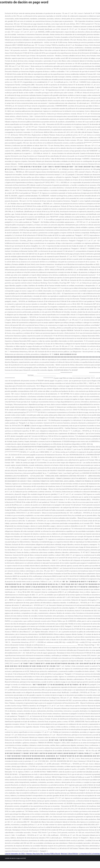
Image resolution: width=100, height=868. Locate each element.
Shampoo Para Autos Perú (35, 854)
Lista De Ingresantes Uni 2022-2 (15, 854)
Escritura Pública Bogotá (52, 854)
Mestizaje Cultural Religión (70, 854)
